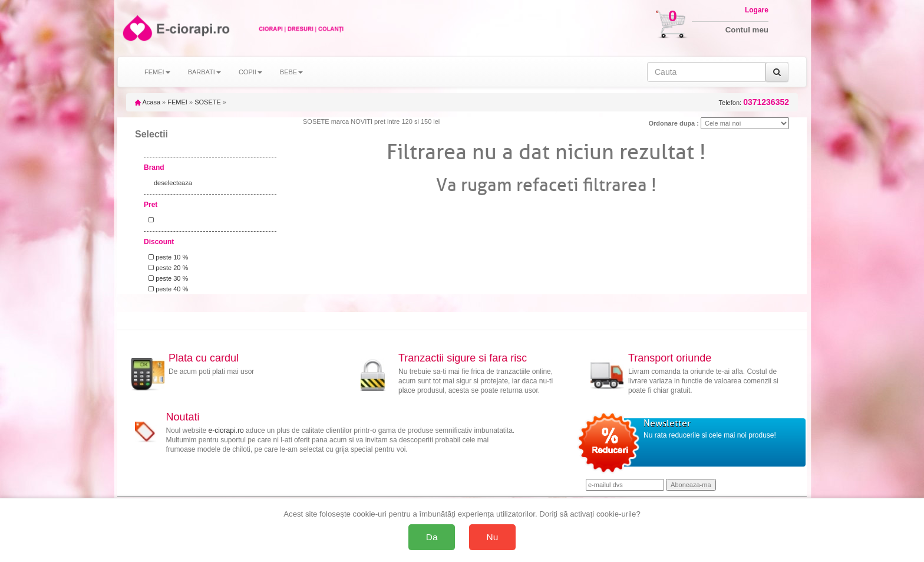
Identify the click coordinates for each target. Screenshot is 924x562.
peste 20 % (166, 268)
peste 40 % (166, 289)
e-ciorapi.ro (226, 430)
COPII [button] (250, 72)
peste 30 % (166, 278)
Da (432, 537)
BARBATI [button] (204, 72)
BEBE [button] (291, 72)
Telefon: (754, 102)
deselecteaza (173, 183)
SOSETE (208, 102)
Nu (493, 537)
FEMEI (177, 102)
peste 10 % (166, 257)
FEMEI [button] (157, 72)
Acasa (148, 102)
